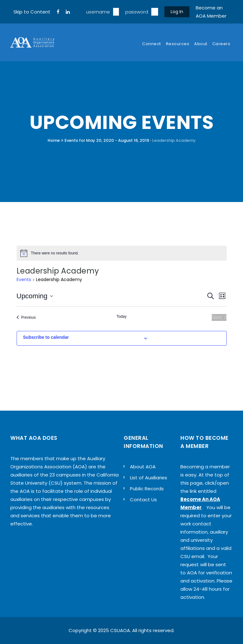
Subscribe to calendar (46, 337)
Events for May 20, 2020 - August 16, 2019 (107, 140)
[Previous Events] (26, 317)
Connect (152, 44)
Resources (178, 44)
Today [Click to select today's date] (121, 317)
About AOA (143, 467)
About (201, 44)
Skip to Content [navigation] (32, 12)
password (137, 12)
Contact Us (143, 500)
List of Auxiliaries (149, 478)
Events (24, 280)
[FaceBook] (58, 12)
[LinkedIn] (68, 12)
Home (54, 140)
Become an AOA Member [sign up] (211, 12)
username (98, 12)
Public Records (147, 489)
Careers (221, 44)
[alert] (122, 253)
